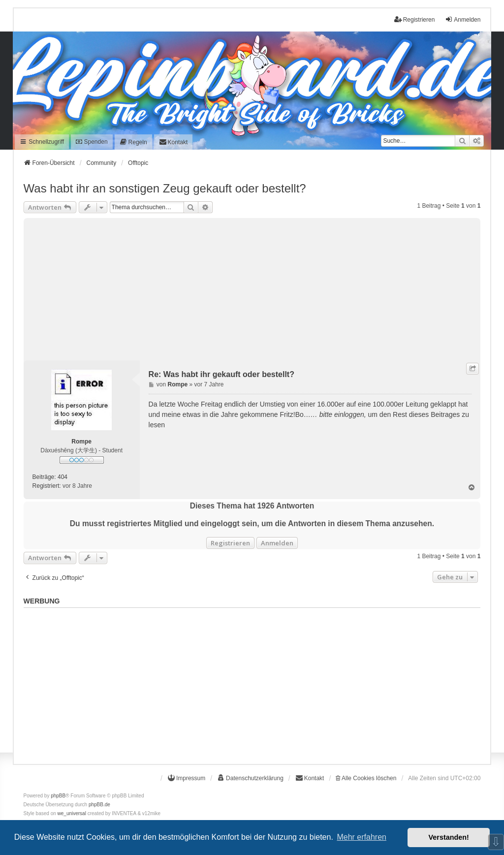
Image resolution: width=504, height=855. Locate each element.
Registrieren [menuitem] (415, 19)
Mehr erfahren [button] (362, 837)
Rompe (81, 442)
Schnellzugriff (42, 142)
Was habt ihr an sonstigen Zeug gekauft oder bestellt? (165, 188)
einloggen (349, 414)
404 (63, 477)
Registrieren (230, 543)
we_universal (72, 813)
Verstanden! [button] (449, 837)
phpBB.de (99, 805)
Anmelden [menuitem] (463, 19)
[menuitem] (133, 142)
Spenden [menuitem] (92, 142)
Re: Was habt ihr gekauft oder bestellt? (221, 374)
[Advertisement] (252, 287)
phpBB (58, 796)
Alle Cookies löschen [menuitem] (366, 778)
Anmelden (277, 543)
